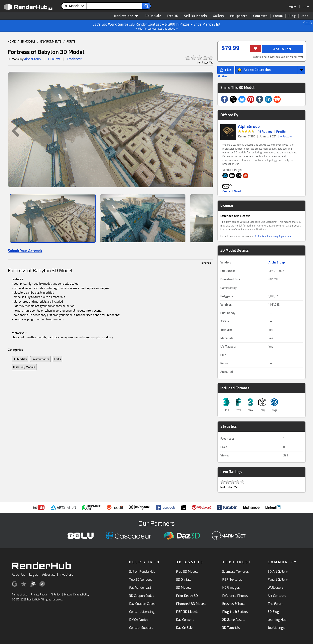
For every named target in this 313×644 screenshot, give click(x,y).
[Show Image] (53, 218)
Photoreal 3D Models (191, 604)
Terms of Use (19, 595)
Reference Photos (235, 596)
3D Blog (273, 612)
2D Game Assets (234, 620)
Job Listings (276, 628)
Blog (292, 16)
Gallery (218, 16)
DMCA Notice (139, 620)
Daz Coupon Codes (142, 604)
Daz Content (185, 620)
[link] (293, 6)
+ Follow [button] (54, 59)
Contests (260, 16)
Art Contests (277, 596)
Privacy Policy (39, 595)
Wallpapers (239, 16)
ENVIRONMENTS (51, 42)
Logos (34, 575)
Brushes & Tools (234, 604)
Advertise (49, 575)
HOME (12, 42)
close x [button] (308, 23)
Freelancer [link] (74, 59)
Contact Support (141, 628)
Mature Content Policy (77, 595)
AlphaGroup (32, 59)
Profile (281, 132)
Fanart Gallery (278, 580)
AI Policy (56, 595)
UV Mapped (228, 347)
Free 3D (173, 16)
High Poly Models (24, 367)
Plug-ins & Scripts (235, 612)
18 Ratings (265, 132)
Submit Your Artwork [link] (25, 251)
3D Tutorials (231, 628)
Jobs (305, 16)
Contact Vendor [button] (233, 191)
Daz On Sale (184, 628)
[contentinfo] (75, 6)
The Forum (275, 604)
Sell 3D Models (196, 16)
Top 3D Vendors (141, 580)
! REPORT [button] (206, 263)
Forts (57, 359)
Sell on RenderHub (142, 572)
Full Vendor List (140, 588)
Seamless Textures (235, 572)
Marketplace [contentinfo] (126, 16)
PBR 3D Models (187, 612)
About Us (18, 575)
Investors (66, 575)
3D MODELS (28, 42)
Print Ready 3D (187, 596)
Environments (40, 359)
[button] (14, 131)
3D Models (20, 359)
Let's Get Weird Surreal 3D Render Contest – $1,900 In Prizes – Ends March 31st (157, 26)
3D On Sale (153, 16)
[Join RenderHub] (306, 6)
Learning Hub (277, 620)
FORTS (71, 42)
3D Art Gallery (278, 572)
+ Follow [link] (286, 136)
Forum (278, 16)
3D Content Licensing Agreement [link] (273, 236)
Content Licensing (142, 612)
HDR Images (231, 588)
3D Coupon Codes (142, 596)
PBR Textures (232, 580)
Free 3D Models (187, 572)
